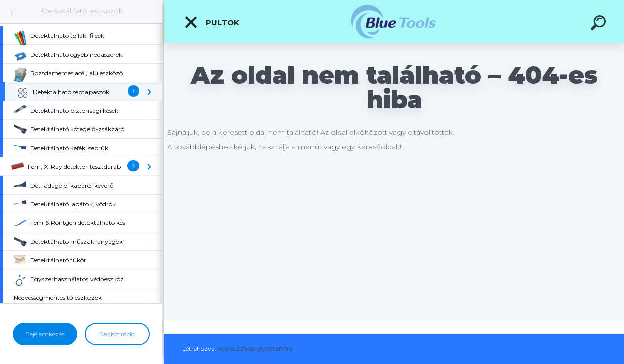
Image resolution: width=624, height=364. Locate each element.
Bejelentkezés (45, 334)
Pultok (211, 22)
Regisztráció (117, 334)
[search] (600, 24)
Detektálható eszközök (82, 11)
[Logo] (394, 21)
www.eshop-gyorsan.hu (255, 349)
